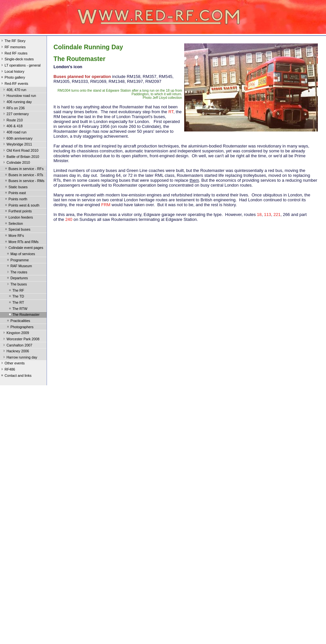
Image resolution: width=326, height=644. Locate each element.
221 (277, 215)
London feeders (18, 218)
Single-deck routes (17, 60)
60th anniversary (17, 139)
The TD (16, 297)
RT (171, 112)
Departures (17, 279)
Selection (13, 224)
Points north (16, 200)
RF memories (13, 48)
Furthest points (18, 212)
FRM (106, 205)
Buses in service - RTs (23, 176)
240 (69, 219)
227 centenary (15, 115)
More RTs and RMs (21, 242)
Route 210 (12, 121)
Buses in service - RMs (24, 181)
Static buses (16, 188)
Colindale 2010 (16, 163)
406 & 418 (12, 127)
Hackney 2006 (15, 352)
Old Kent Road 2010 (20, 151)
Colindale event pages (24, 248)
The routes (17, 273)
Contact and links (16, 376)
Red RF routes (14, 54)
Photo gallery (13, 78)
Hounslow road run (19, 96)
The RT (16, 303)
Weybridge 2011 (17, 145)
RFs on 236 (13, 109)
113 (268, 215)
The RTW (18, 309)
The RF (16, 291)
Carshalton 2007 (17, 346)
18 (259, 215)
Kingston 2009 (15, 333)
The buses (16, 285)
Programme (17, 261)
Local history (12, 72)
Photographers (20, 328)
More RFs (14, 236)
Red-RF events (14, 84)
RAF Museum (19, 267)
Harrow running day (20, 358)
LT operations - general (20, 66)
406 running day (17, 102)
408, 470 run (14, 90)
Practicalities (18, 321)
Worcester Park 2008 (21, 340)
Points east (15, 193)
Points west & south (22, 206)
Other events (12, 364)
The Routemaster (24, 315)
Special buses (17, 230)
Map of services (21, 254)
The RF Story (13, 41)
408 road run (14, 133)
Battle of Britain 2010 (21, 157)
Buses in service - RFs (24, 169)
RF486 (7, 370)
